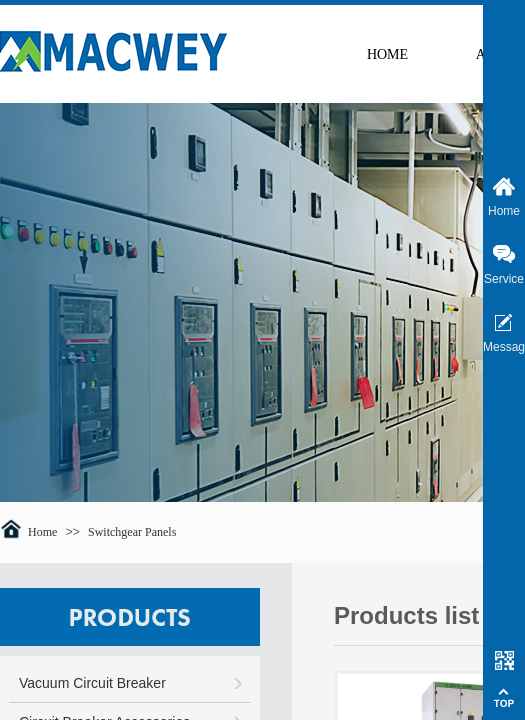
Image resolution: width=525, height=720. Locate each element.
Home (42, 532)
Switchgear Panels (132, 532)
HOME (387, 54)
